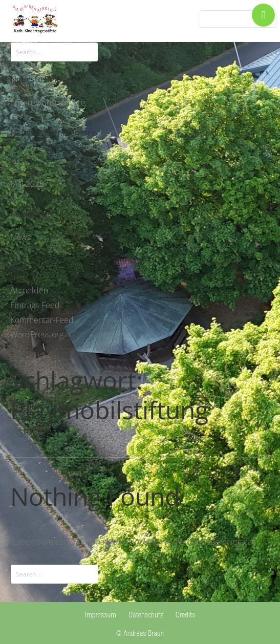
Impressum (101, 615)
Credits (186, 615)
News (20, 237)
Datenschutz (146, 615)
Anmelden (29, 290)
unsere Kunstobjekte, (48, 102)
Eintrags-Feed (35, 305)
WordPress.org (37, 334)
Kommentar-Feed (42, 320)
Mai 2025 (27, 184)
